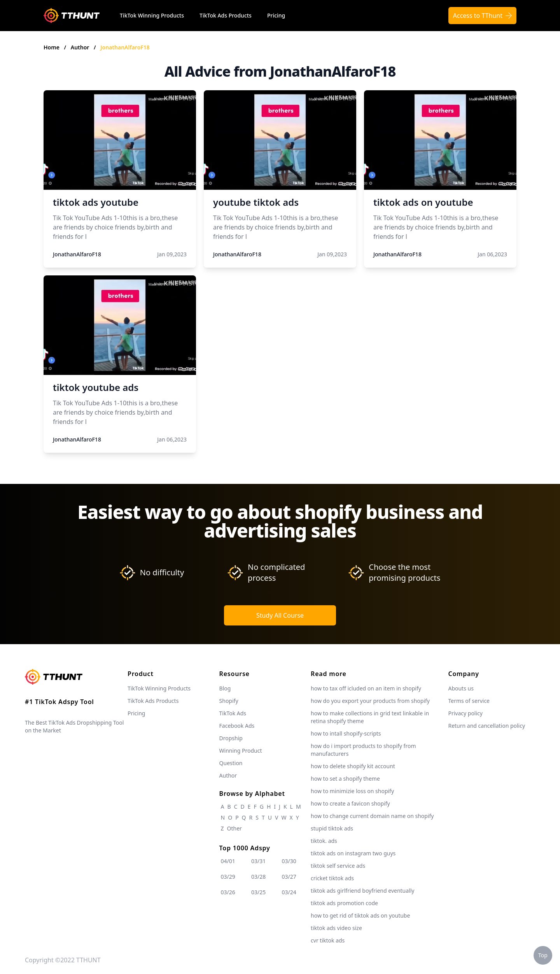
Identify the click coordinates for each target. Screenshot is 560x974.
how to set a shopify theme (345, 779)
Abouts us (461, 688)
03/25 (258, 892)
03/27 (289, 877)
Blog (225, 688)
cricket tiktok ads (332, 878)
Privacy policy (465, 713)
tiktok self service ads (338, 866)
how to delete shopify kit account (353, 766)
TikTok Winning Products (152, 15)
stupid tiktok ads (332, 828)
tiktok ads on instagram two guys (353, 853)
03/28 (258, 877)
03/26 (228, 892)
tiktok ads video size (336, 928)
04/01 (228, 861)
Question (231, 763)
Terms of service (469, 701)
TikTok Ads (233, 713)
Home (52, 47)
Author (81, 47)
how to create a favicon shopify (350, 803)
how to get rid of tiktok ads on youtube (360, 915)
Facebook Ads (237, 726)
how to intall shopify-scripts (346, 733)
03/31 (258, 861)
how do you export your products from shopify (370, 701)
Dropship (231, 738)
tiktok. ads (324, 841)
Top (543, 955)
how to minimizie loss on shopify (352, 791)
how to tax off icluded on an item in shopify (366, 688)
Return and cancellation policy (486, 726)
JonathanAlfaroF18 (125, 47)
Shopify (229, 701)
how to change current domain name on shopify (372, 816)
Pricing (276, 15)
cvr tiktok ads (328, 940)
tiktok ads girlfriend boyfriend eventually (362, 891)
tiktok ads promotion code (344, 903)
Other (234, 828)
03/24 (289, 892)
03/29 (228, 877)
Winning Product (241, 751)
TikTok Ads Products (226, 15)
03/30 (289, 861)
